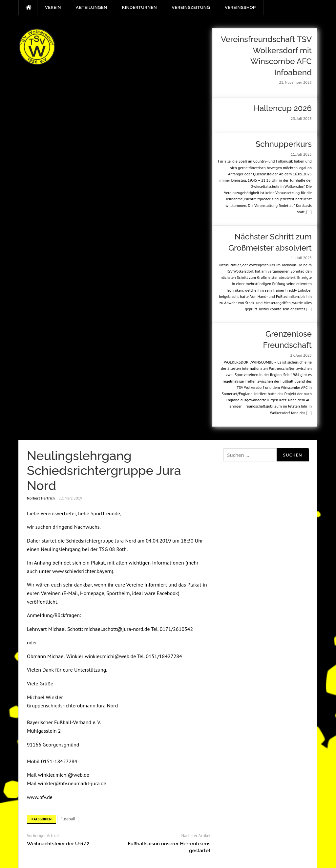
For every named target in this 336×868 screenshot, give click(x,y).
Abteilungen (91, 7)
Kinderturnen (139, 7)
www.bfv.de (40, 797)
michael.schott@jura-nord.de (117, 629)
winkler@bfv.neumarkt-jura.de (72, 783)
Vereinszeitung (191, 7)
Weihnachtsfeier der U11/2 (58, 844)
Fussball (68, 819)
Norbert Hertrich (41, 498)
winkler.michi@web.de (110, 656)
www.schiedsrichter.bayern (82, 571)
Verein (53, 7)
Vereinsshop (240, 7)
